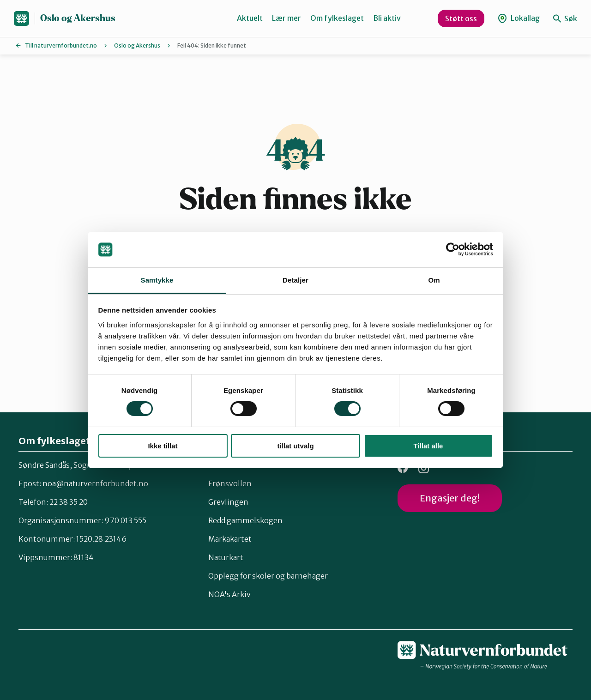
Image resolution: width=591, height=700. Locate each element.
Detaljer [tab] (295, 280)
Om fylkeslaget (337, 18)
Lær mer (286, 18)
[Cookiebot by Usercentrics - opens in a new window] (453, 249)
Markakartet (230, 539)
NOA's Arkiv (229, 594)
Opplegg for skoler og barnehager (268, 576)
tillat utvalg (295, 446)
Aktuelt (250, 18)
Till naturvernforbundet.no (61, 45)
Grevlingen (228, 502)
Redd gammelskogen (245, 520)
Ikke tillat (163, 446)
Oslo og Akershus (78, 18)
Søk (565, 18)
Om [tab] (434, 280)
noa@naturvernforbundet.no (95, 483)
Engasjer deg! (450, 498)
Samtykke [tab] (157, 280)
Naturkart (226, 557)
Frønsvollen (230, 483)
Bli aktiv (387, 18)
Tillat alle (428, 446)
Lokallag (519, 18)
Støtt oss (461, 18)
